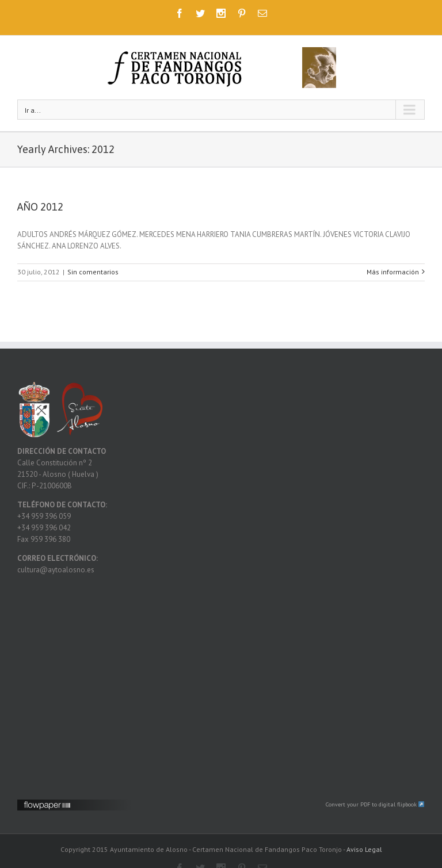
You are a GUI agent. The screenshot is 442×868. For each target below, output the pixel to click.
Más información (393, 272)
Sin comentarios (93, 272)
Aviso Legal (364, 849)
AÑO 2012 (40, 207)
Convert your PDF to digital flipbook (375, 804)
